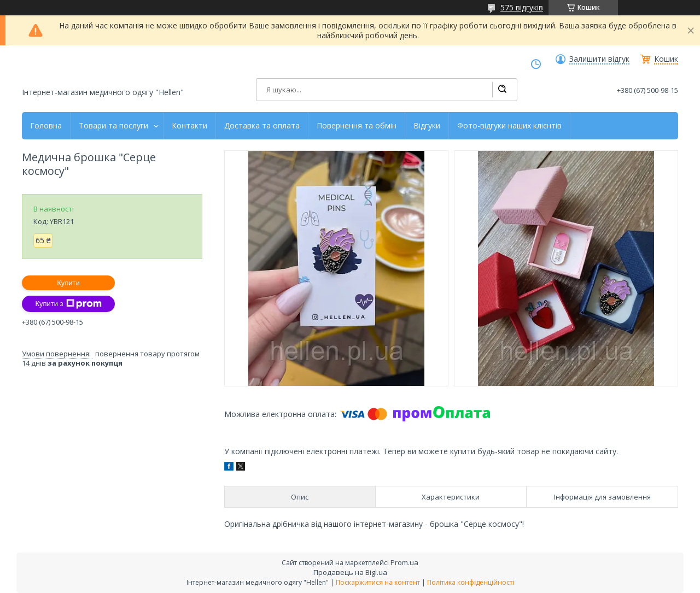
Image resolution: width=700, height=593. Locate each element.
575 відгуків (522, 7)
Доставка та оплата (262, 126)
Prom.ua (404, 562)
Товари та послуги (113, 126)
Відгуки (427, 126)
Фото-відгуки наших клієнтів (509, 126)
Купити (68, 283)
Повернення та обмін (357, 126)
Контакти (189, 126)
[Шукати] (502, 90)
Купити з (68, 304)
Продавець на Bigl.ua (350, 572)
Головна (46, 126)
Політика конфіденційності (471, 582)
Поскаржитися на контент (378, 582)
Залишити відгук (599, 59)
